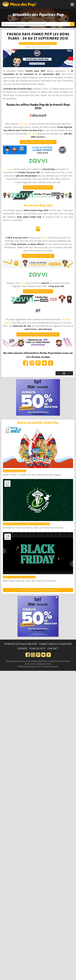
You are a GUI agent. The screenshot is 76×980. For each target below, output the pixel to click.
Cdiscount (24, 124)
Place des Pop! (19, 4)
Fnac (45, 238)
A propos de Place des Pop (21, 644)
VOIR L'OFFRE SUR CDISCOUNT (38, 142)
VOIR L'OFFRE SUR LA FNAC (38, 256)
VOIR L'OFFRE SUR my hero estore (38, 334)
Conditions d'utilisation (55, 644)
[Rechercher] (72, 24)
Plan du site (37, 648)
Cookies (22, 648)
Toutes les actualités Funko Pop (38, 590)
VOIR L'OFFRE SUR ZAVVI (38, 187)
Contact (53, 648)
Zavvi (10, 169)
